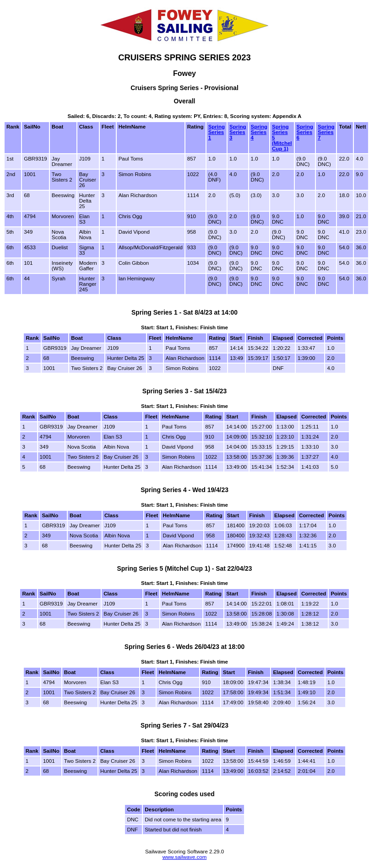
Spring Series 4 (259, 132)
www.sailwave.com (185, 857)
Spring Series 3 (238, 132)
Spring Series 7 (326, 132)
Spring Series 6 (305, 132)
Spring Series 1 (217, 132)
